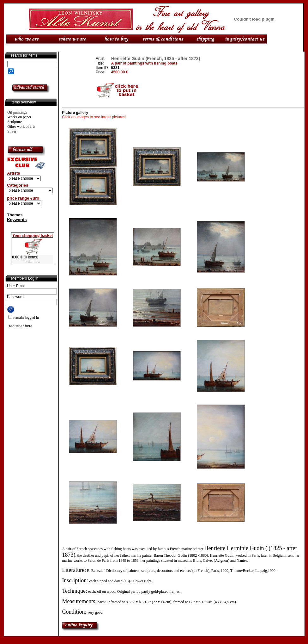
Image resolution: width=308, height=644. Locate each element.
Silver (12, 131)
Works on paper (19, 117)
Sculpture (15, 122)
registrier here (21, 326)
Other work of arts (21, 127)
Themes (15, 215)
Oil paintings (17, 112)
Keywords (17, 220)
